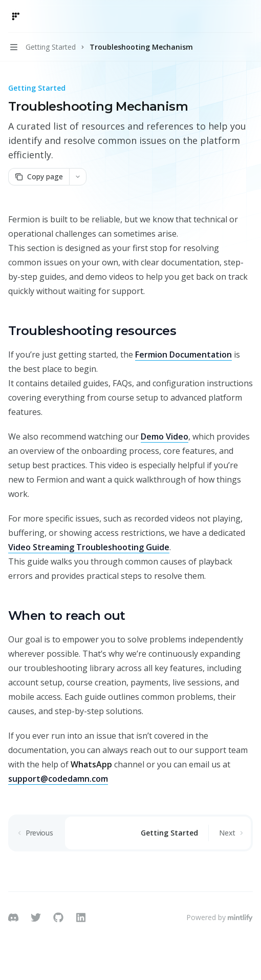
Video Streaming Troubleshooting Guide (89, 547)
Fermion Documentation (183, 355)
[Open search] (228, 16)
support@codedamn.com (58, 779)
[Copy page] (39, 177)
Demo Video (165, 436)
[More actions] (248, 16)
